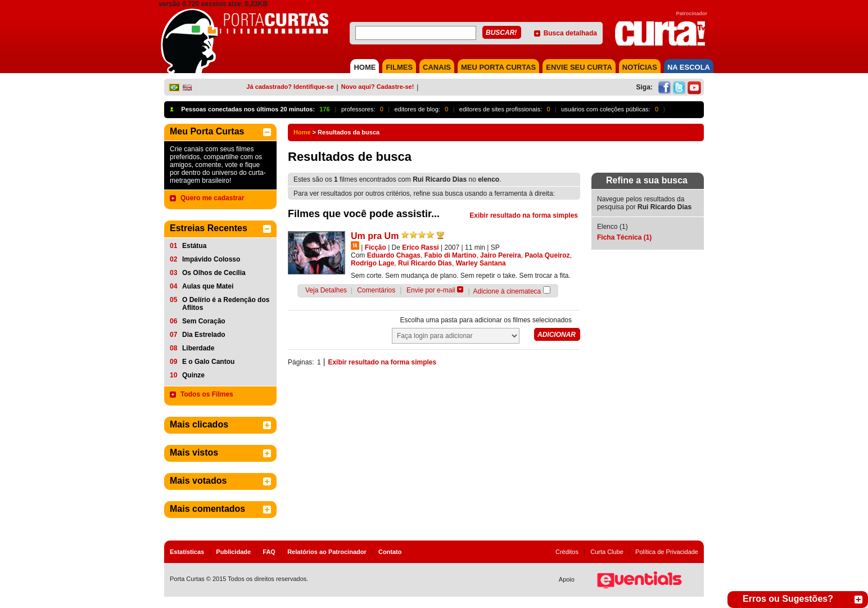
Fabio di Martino (451, 255)
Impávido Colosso (211, 259)
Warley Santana (481, 263)
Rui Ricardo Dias (425, 263)
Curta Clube (607, 552)
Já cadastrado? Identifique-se (290, 87)
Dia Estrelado (204, 335)
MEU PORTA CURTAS (498, 67)
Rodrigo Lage (372, 263)
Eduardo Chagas (394, 255)
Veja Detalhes (326, 290)
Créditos (567, 552)
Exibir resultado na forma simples (524, 215)
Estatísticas (187, 552)
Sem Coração (204, 321)
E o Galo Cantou (208, 362)
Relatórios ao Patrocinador (327, 552)
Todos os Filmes (207, 394)
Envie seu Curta (579, 67)
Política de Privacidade (667, 552)
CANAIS (437, 67)
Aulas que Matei (208, 286)
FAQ (269, 552)
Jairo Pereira (501, 255)
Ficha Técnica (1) (624, 237)
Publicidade (233, 552)
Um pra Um (375, 236)
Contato (390, 552)
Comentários (376, 290)
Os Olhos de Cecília (214, 273)
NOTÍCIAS (640, 67)
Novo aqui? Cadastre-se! (378, 87)
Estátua (194, 246)
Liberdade (198, 348)
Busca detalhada (570, 33)
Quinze (193, 375)
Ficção (376, 247)
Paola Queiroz (547, 255)
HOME (365, 67)
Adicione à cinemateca (507, 291)
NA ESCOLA (689, 67)
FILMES (399, 67)
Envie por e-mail (431, 290)
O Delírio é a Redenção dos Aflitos (226, 304)
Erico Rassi (420, 247)
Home (302, 132)
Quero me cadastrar (212, 198)
